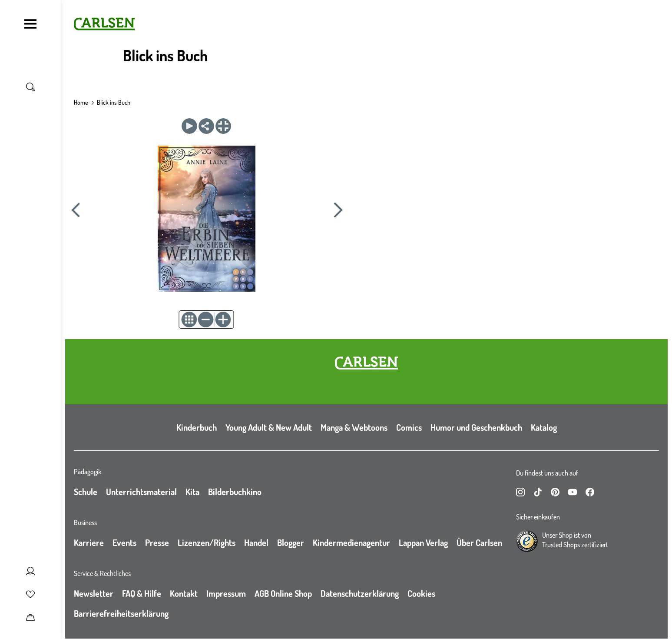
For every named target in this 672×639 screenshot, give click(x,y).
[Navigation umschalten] (30, 24)
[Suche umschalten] (30, 87)
